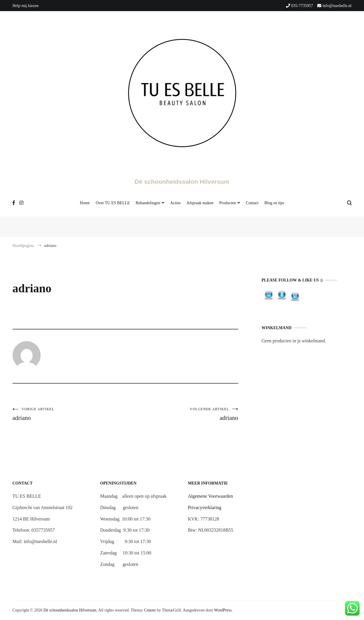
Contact (252, 203)
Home (85, 203)
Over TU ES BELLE (113, 203)
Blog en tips (274, 203)
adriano (69, 414)
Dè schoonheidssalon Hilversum (182, 182)
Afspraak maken (200, 203)
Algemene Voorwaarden (211, 496)
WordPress (223, 610)
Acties (175, 203)
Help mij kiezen (26, 6)
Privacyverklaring (205, 507)
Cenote (150, 610)
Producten (228, 203)
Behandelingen (148, 203)
